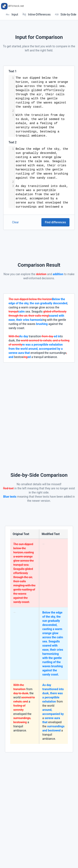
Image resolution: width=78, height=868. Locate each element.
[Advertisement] (39, 401)
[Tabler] (14, 6)
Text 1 (13, 71)
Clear (15, 222)
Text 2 (13, 142)
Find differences (55, 222)
